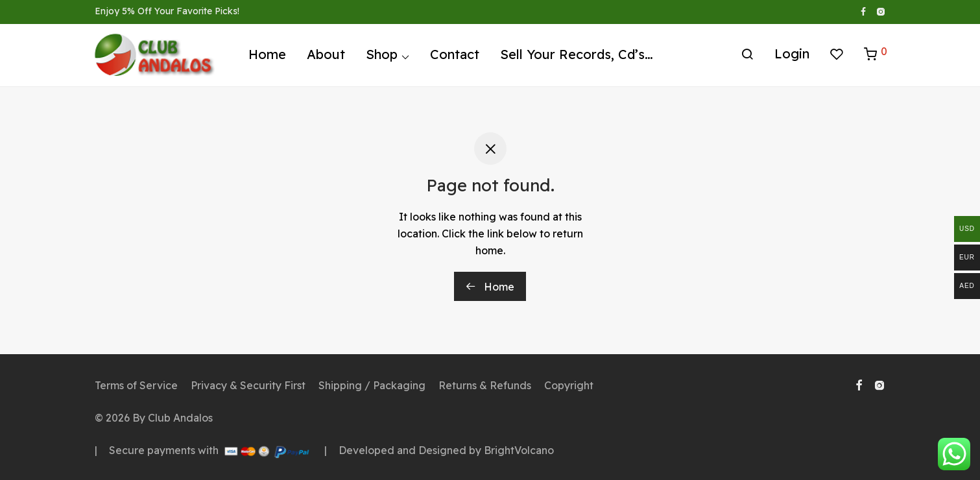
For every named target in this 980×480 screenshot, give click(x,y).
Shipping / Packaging (372, 385)
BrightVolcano (519, 450)
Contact (455, 57)
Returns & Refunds (485, 385)
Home (267, 57)
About (326, 57)
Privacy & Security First (248, 385)
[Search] (747, 57)
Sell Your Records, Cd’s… (577, 57)
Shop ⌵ (388, 57)
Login (792, 56)
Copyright (569, 385)
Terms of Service (136, 385)
